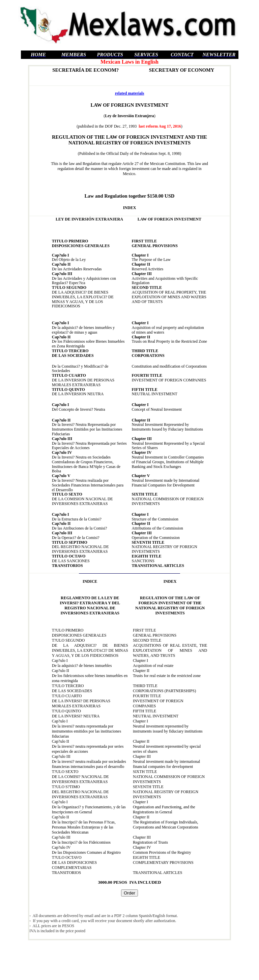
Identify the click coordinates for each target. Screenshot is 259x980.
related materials (130, 93)
